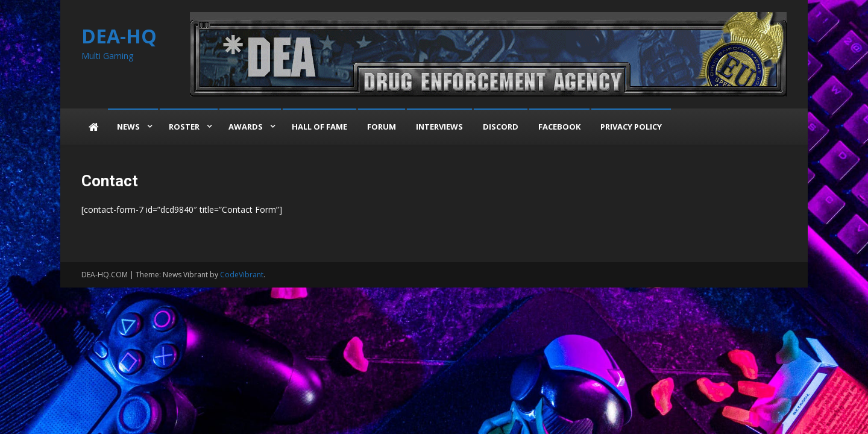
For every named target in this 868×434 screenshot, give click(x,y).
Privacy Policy (631, 127)
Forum (382, 127)
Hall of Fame (319, 127)
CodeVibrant (242, 275)
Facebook (559, 127)
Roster (184, 127)
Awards (246, 127)
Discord (501, 127)
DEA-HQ (119, 36)
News (128, 127)
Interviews (439, 127)
